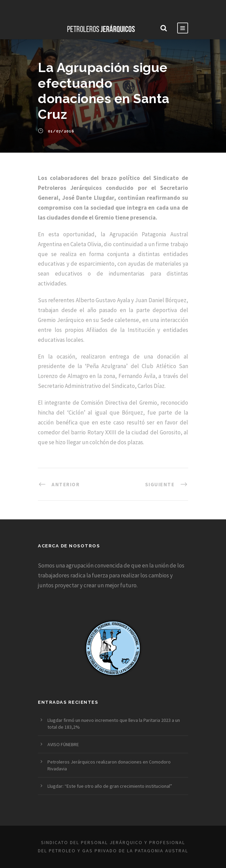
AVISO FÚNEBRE (63, 744)
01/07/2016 (61, 131)
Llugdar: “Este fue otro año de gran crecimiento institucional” (110, 786)
